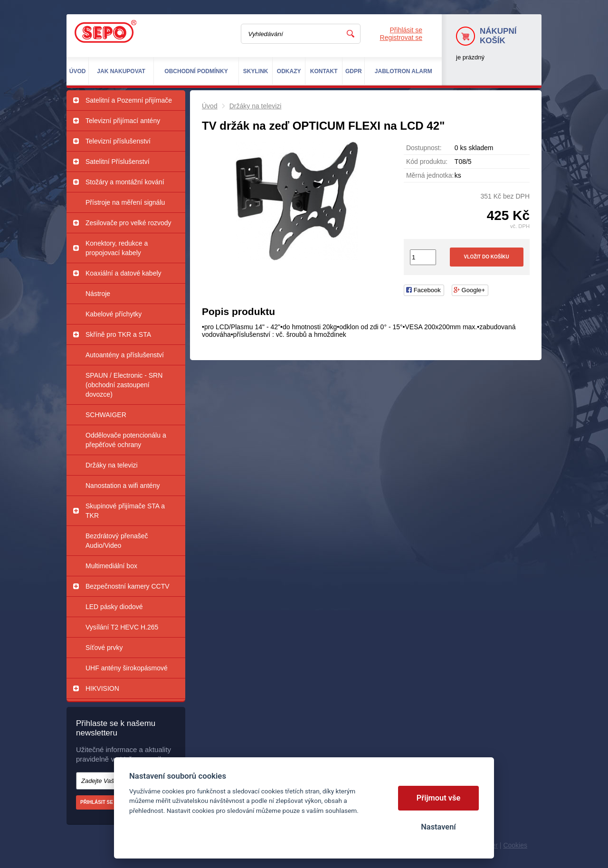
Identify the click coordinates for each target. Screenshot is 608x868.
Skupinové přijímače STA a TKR (125, 511)
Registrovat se (401, 38)
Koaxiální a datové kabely (123, 273)
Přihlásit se (406, 30)
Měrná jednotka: (430, 175)
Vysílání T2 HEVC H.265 (122, 627)
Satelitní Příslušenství (118, 162)
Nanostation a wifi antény (123, 486)
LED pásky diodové (114, 607)
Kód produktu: (427, 162)
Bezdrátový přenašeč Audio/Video (117, 541)
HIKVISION (102, 688)
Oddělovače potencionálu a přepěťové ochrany (126, 440)
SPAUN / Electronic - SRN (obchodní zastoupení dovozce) (124, 385)
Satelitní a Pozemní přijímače (129, 100)
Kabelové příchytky (114, 314)
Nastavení (438, 827)
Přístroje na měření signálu (125, 202)
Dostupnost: (424, 148)
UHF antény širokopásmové (127, 668)
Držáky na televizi (112, 465)
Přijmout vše (439, 798)
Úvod (210, 106)
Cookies (515, 845)
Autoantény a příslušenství (125, 355)
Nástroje (98, 294)
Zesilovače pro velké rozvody (128, 223)
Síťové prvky (104, 648)
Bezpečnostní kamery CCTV (128, 586)
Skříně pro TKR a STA (118, 334)
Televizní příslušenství (118, 141)
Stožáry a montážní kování (125, 182)
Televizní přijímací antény (123, 121)
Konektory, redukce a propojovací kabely (117, 248)
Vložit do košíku (487, 257)
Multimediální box (111, 566)
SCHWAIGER (106, 415)
